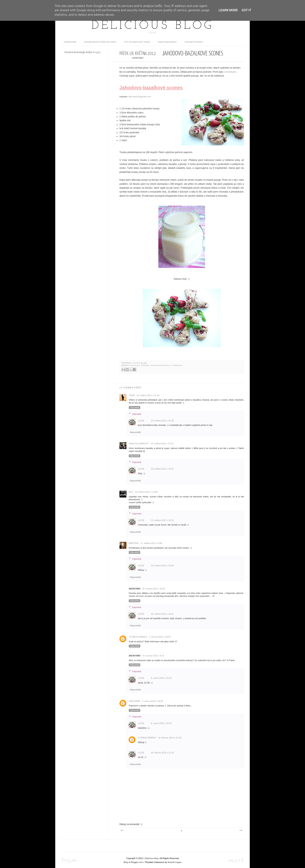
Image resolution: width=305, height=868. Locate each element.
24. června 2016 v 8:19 (153, 656)
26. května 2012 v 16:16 (154, 589)
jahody (145, 365)
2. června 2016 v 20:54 (160, 637)
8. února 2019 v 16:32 (161, 678)
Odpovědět (135, 407)
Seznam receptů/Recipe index (100, 42)
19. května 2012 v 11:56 (146, 492)
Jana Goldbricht (139, 444)
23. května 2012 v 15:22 (162, 469)
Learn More (228, 10)
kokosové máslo (161, 365)
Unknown (134, 701)
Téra (132, 395)
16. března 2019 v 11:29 (170, 738)
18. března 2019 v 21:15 (162, 753)
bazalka (135, 365)
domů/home (70, 42)
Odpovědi (137, 414)
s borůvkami (230, 72)
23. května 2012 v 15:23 (162, 520)
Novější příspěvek (122, 830)
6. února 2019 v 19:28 (152, 701)
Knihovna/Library (167, 42)
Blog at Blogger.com (133, 862)
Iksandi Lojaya (174, 862)
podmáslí (177, 365)
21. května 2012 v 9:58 (151, 543)
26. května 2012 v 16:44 (162, 614)
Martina (134, 543)
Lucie (136, 363)
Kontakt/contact (194, 42)
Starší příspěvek (240, 830)
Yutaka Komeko (138, 637)
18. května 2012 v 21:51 (162, 444)
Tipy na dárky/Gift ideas (137, 42)
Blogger (97, 52)
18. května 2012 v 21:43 (148, 395)
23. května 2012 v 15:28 (162, 421)
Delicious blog (152, 26)
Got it (246, 10)
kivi (131, 492)
